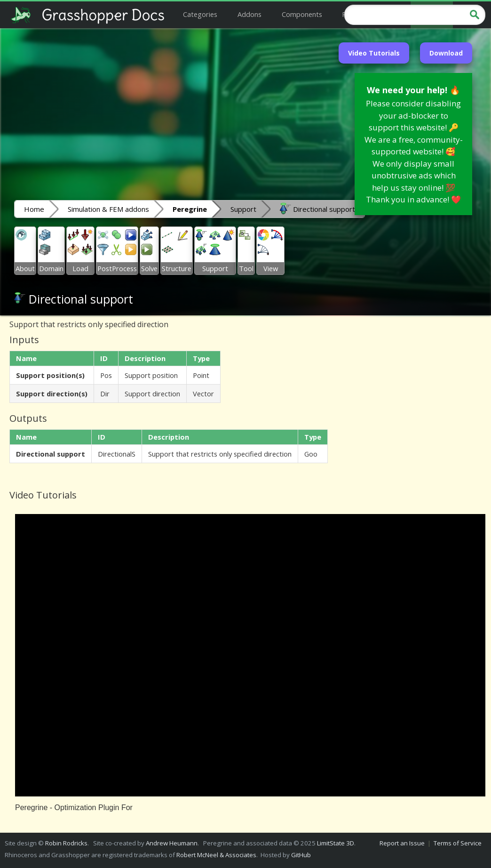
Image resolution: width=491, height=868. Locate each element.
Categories (200, 14)
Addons (249, 14)
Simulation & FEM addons (108, 209)
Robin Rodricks (66, 843)
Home (34, 209)
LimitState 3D (336, 843)
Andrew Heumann (172, 843)
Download (446, 53)
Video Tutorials (374, 53)
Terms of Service (458, 843)
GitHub (301, 855)
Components (302, 14)
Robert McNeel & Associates (216, 855)
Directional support (317, 209)
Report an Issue (402, 843)
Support (243, 209)
